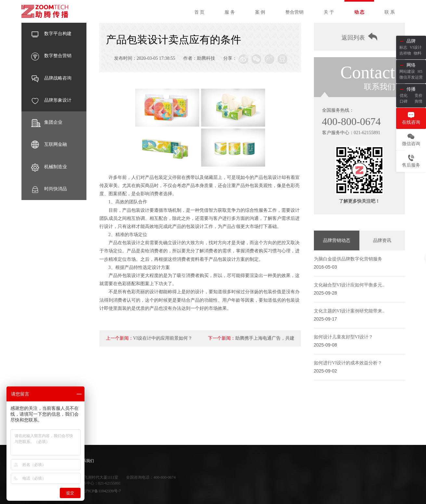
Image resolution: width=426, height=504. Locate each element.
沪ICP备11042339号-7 (103, 491)
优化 (404, 95)
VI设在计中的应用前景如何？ (163, 338)
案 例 (260, 12)
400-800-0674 (351, 121)
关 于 (329, 12)
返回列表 (359, 37)
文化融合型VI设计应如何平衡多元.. (349, 285)
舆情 (419, 101)
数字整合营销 (51, 56)
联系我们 (86, 461)
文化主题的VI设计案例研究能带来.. (349, 311)
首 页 (200, 12)
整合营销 (294, 12)
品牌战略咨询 (51, 78)
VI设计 (416, 47)
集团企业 (47, 122)
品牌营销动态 (337, 240)
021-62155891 (367, 133)
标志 (403, 47)
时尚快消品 (49, 189)
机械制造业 (49, 167)
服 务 (230, 12)
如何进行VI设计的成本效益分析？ (348, 363)
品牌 (411, 41)
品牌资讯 (382, 240)
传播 (411, 89)
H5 (420, 71)
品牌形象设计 (51, 100)
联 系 (390, 12)
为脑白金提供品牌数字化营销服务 (348, 259)
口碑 (404, 101)
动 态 (359, 12)
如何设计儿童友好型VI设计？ (344, 337)
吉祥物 (405, 53)
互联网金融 (49, 145)
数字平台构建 (51, 34)
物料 (418, 53)
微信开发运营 (411, 77)
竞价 (419, 95)
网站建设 (407, 71)
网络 (411, 65)
